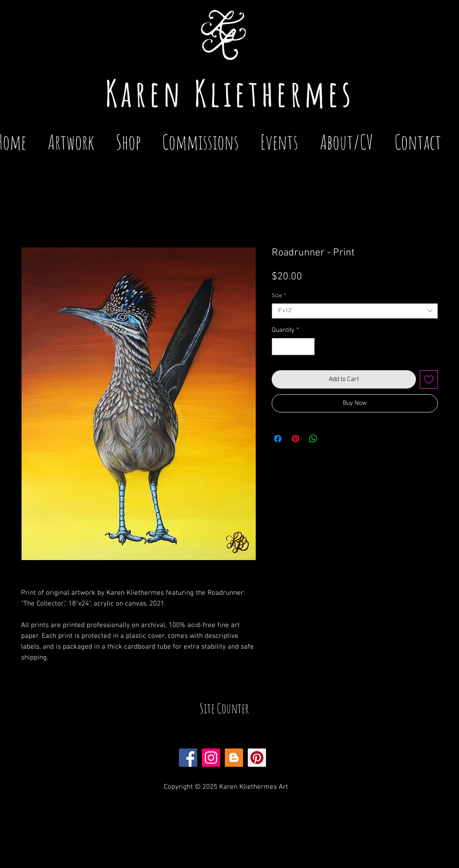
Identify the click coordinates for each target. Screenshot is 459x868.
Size (279, 296)
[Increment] (307, 347)
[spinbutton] (293, 347)
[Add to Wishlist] (429, 379)
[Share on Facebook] (278, 439)
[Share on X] (331, 439)
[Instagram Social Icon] (211, 758)
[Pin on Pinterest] (296, 439)
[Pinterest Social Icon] (257, 758)
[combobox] (355, 311)
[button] (279, 138)
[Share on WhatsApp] (313, 439)
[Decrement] (279, 347)
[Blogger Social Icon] (234, 758)
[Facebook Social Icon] (188, 758)
